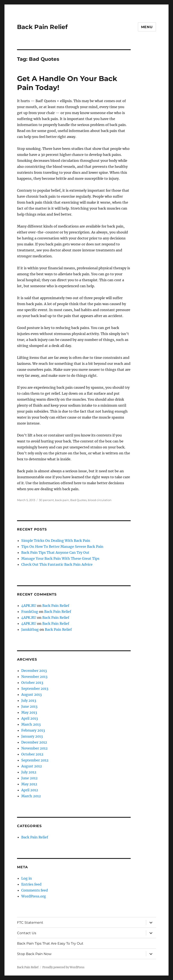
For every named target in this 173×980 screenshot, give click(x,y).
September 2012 (35, 760)
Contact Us (27, 933)
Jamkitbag (30, 629)
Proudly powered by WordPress (63, 967)
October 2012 (32, 754)
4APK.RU (29, 606)
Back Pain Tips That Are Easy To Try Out (50, 943)
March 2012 (31, 796)
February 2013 (33, 730)
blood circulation (100, 500)
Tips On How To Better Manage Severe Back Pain (62, 547)
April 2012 (30, 790)
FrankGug (30, 612)
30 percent (46, 500)
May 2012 (29, 784)
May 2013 (29, 712)
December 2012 (34, 742)
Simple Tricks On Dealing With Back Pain (56, 541)
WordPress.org (34, 896)
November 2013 (34, 677)
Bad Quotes (78, 500)
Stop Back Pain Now (34, 954)
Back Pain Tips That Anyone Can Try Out (55, 552)
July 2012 (29, 772)
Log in (27, 878)
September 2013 (35, 689)
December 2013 (34, 671)
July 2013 (29, 700)
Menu (147, 27)
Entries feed (31, 884)
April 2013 (30, 718)
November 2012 (34, 748)
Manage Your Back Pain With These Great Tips (60, 558)
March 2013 (31, 724)
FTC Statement (30, 923)
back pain (62, 500)
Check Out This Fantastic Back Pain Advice (57, 564)
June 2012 (29, 778)
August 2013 (31, 694)
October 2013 (32, 683)
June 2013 (29, 706)
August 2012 (32, 766)
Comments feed (35, 890)
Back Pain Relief (42, 27)
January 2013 (32, 736)
